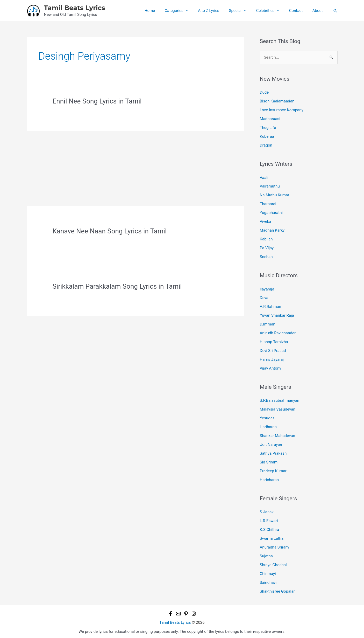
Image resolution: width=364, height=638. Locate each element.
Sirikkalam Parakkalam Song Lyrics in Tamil (117, 286)
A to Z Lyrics (217, 11)
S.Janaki (267, 510)
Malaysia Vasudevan (278, 408)
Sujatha (266, 554)
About (319, 11)
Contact (299, 11)
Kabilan (266, 239)
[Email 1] (178, 612)
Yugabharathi (271, 212)
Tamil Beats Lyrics (75, 8)
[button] (335, 11)
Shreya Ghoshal (273, 563)
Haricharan (269, 478)
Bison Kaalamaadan (277, 101)
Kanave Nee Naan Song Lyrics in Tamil (110, 231)
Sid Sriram (269, 461)
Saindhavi (268, 580)
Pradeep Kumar (273, 469)
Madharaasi (270, 119)
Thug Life (268, 127)
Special (242, 11)
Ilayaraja (267, 288)
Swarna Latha (272, 537)
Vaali (264, 177)
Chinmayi (268, 572)
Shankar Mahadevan (277, 434)
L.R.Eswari (269, 519)
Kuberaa (267, 136)
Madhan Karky (272, 230)
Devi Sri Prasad (273, 350)
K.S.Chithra (269, 528)
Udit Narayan (271, 443)
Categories (185, 11)
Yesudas (267, 417)
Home (162, 11)
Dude (264, 92)
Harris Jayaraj (272, 358)
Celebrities (270, 11)
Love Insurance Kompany (281, 110)
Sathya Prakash (273, 452)
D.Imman (268, 323)
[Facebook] (170, 612)
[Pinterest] (186, 612)
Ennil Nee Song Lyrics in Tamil (97, 101)
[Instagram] (194, 612)
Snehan (266, 256)
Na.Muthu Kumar (274, 195)
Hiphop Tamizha (274, 341)
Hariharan (268, 426)
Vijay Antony (270, 367)
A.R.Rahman (270, 306)
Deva (264, 297)
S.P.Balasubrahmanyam (280, 399)
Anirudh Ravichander (278, 332)
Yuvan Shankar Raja (277, 315)
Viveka (266, 221)
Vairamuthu (270, 186)
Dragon (266, 145)
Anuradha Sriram (274, 545)
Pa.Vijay (267, 247)
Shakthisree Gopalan (278, 589)
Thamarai (268, 204)
